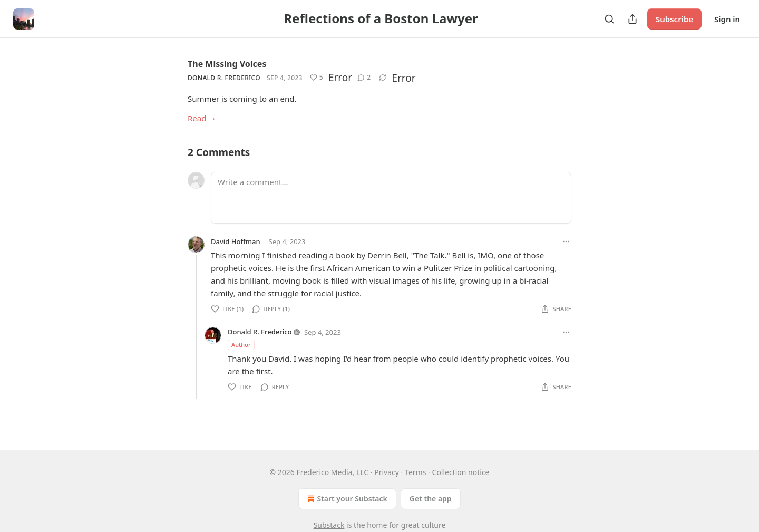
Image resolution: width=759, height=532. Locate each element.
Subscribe (674, 19)
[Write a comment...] (391, 198)
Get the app (431, 499)
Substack (329, 525)
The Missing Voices (227, 64)
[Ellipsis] (566, 241)
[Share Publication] (632, 19)
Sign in (727, 19)
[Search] (609, 19)
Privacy (387, 472)
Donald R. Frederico (224, 78)
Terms (415, 472)
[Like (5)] (317, 78)
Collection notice (461, 472)
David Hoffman (236, 241)
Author (241, 345)
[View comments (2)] (364, 78)
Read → (202, 118)
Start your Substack (346, 499)
